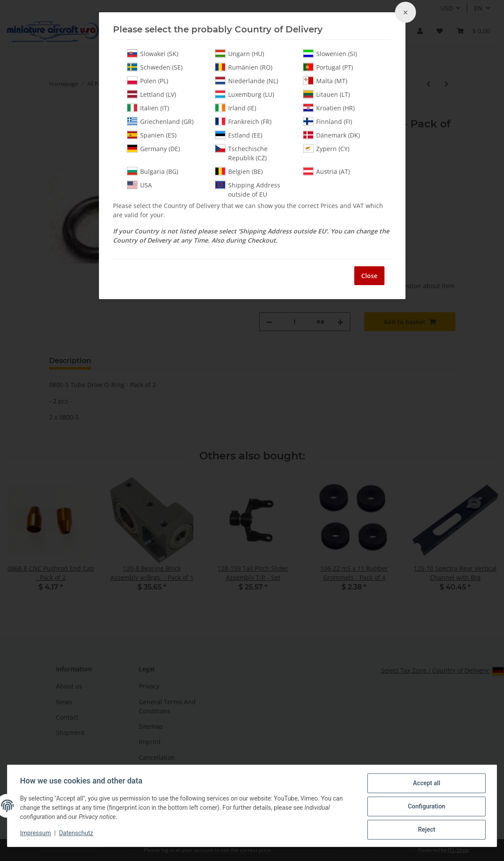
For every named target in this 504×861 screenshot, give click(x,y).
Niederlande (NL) (247, 81)
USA (139, 185)
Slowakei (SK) (153, 53)
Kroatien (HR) (329, 108)
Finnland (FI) (328, 121)
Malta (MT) (325, 81)
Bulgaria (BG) (153, 171)
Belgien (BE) (239, 171)
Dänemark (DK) (331, 135)
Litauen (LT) (326, 94)
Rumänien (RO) (244, 67)
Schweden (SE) (155, 67)
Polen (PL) (148, 81)
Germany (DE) (153, 148)
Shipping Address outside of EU (248, 189)
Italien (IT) (148, 108)
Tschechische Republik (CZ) (241, 153)
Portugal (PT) (328, 67)
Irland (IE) (236, 108)
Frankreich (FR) (243, 121)
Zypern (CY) (326, 148)
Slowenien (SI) (330, 53)
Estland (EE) (239, 135)
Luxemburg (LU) (245, 94)
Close (369, 276)
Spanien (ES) (152, 135)
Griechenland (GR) (160, 121)
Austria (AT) (326, 171)
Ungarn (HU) (240, 53)
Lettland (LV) (152, 94)
